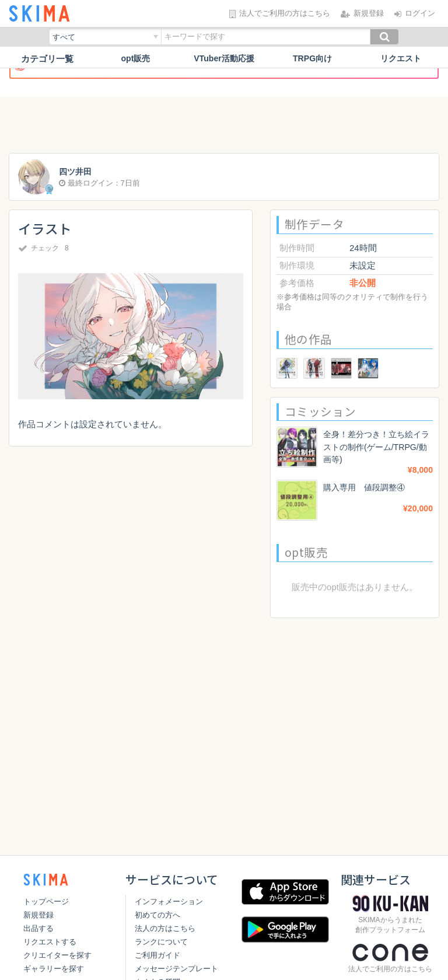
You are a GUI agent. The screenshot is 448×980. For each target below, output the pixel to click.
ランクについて (159, 942)
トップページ (46, 901)
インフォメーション (167, 901)
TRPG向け (313, 59)
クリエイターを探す (57, 955)
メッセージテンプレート (174, 969)
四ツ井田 (76, 172)
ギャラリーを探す (54, 969)
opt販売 (136, 59)
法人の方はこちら (163, 928)
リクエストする (50, 942)
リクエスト (401, 59)
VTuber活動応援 (224, 59)
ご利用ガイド (155, 955)
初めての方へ (155, 915)
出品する (38, 928)
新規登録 (38, 915)
